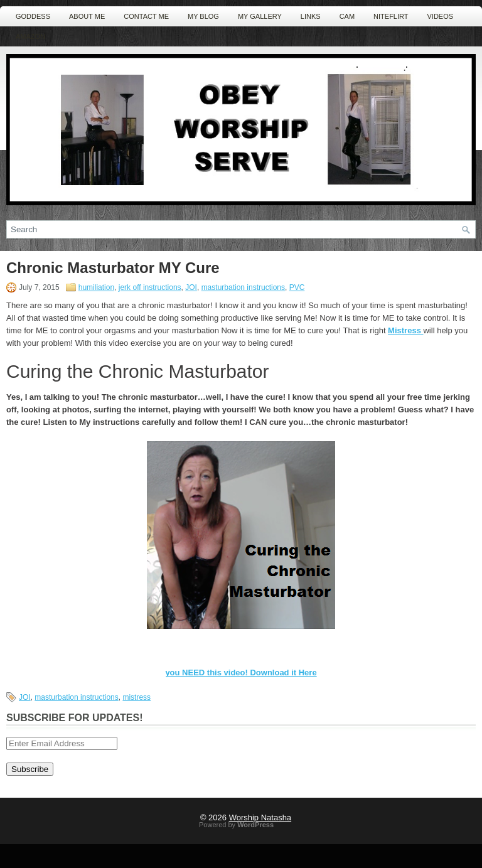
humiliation (96, 287)
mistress (137, 697)
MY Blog (203, 16)
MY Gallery (260, 16)
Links (311, 16)
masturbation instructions (243, 287)
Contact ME (146, 16)
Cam (347, 16)
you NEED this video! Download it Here (241, 672)
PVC (297, 287)
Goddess (33, 16)
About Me (87, 16)
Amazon (30, 36)
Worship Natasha (260, 817)
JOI (191, 287)
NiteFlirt (391, 16)
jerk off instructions (150, 287)
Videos (441, 16)
